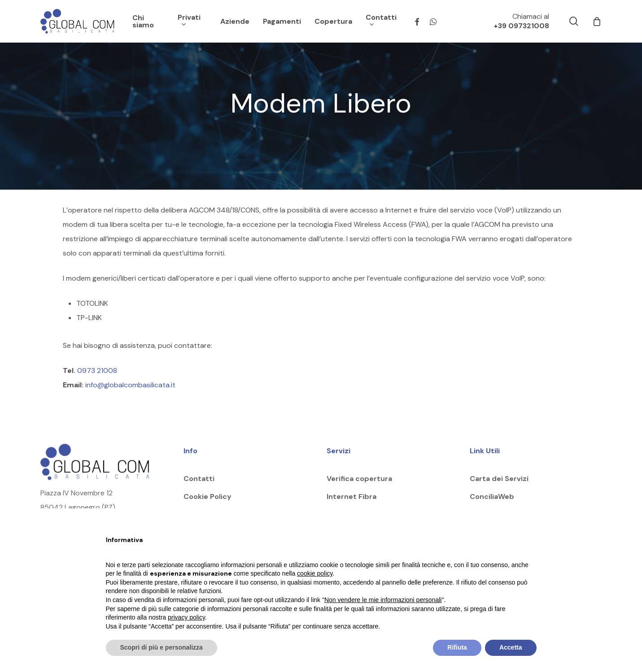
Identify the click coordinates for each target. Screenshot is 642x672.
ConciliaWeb (492, 496)
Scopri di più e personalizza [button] (162, 647)
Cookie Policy (207, 496)
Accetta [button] (511, 647)
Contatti (199, 479)
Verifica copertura (359, 479)
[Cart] (597, 22)
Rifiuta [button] (457, 647)
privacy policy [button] (186, 617)
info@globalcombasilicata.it (131, 385)
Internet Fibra (352, 496)
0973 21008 (97, 371)
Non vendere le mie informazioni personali (383, 600)
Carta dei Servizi (499, 479)
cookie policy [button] (315, 573)
